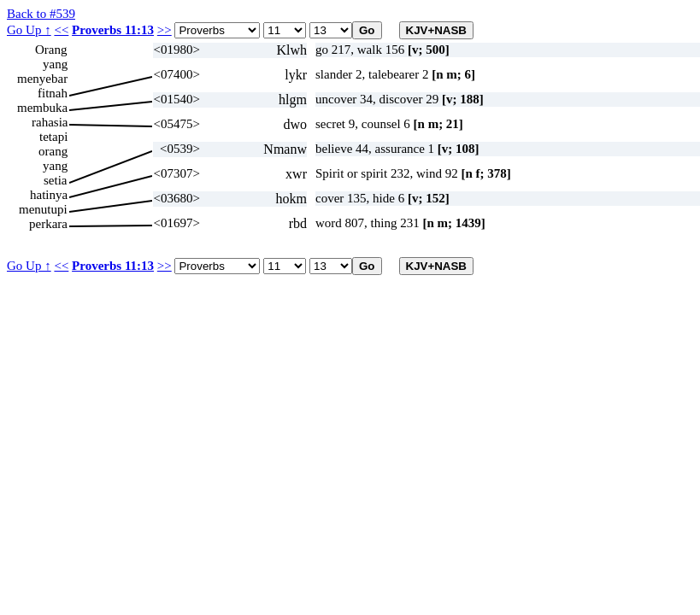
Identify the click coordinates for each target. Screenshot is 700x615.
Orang (51, 50)
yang (55, 64)
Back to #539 (41, 14)
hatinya (49, 195)
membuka (42, 108)
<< (61, 30)
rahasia (50, 122)
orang (53, 151)
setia (56, 180)
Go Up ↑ (29, 30)
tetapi (53, 137)
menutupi (43, 209)
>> (165, 30)
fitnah (53, 93)
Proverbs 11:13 (113, 30)
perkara (48, 224)
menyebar (42, 79)
